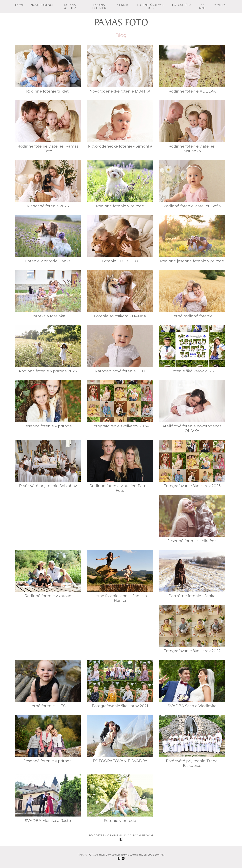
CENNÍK (123, 5)
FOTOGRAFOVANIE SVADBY (120, 739)
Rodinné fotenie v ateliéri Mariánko (192, 127)
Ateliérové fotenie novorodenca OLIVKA (192, 406)
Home (20, 5)
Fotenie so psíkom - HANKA (120, 294)
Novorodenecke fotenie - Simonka (120, 124)
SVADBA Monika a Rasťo (48, 799)
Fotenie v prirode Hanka (48, 239)
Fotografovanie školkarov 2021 (120, 684)
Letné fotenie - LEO (48, 684)
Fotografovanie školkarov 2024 (120, 404)
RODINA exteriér (99, 7)
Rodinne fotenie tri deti (48, 69)
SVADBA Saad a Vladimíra (192, 684)
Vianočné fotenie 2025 (48, 184)
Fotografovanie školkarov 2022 (192, 629)
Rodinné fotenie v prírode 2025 (48, 349)
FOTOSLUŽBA (182, 5)
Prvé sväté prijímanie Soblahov (48, 464)
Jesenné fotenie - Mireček (192, 519)
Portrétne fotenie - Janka (192, 574)
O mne (202, 7)
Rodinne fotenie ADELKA (192, 69)
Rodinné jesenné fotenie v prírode (192, 239)
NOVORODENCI (42, 5)
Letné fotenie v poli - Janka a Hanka (120, 576)
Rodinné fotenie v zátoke (48, 574)
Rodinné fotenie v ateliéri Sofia (192, 184)
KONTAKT (220, 5)
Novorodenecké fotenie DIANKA (120, 69)
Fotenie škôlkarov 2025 (192, 349)
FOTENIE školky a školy (150, 7)
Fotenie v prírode (120, 799)
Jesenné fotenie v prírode (48, 404)
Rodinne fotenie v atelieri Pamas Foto (48, 127)
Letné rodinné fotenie (192, 294)
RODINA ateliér (70, 7)
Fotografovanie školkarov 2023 (192, 464)
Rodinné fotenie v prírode (120, 184)
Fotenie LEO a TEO (120, 239)
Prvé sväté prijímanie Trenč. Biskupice (192, 741)
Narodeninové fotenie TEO (120, 349)
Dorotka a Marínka (48, 294)
